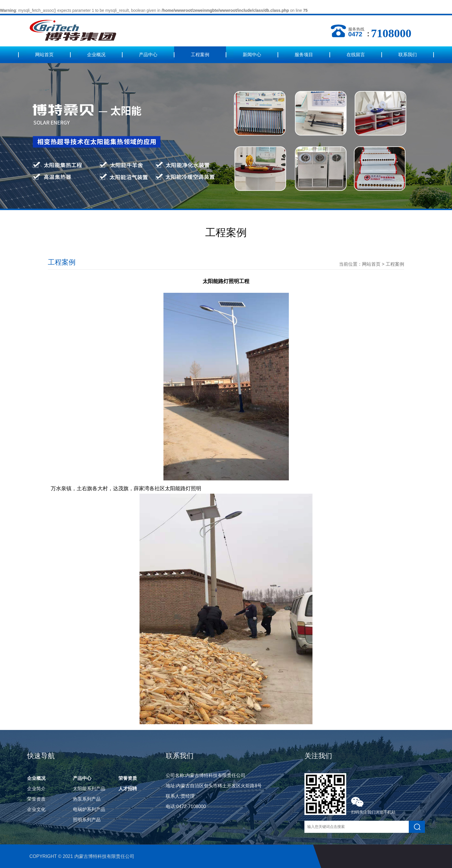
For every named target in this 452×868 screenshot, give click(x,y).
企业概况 (96, 55)
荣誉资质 (36, 799)
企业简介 (36, 789)
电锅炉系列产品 (89, 809)
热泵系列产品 (87, 799)
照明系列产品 (87, 820)
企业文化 (36, 809)
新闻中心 (252, 55)
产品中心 (148, 55)
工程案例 (200, 55)
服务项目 (304, 55)
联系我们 (408, 55)
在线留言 (356, 55)
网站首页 (44, 55)
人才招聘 (128, 789)
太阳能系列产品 (89, 789)
